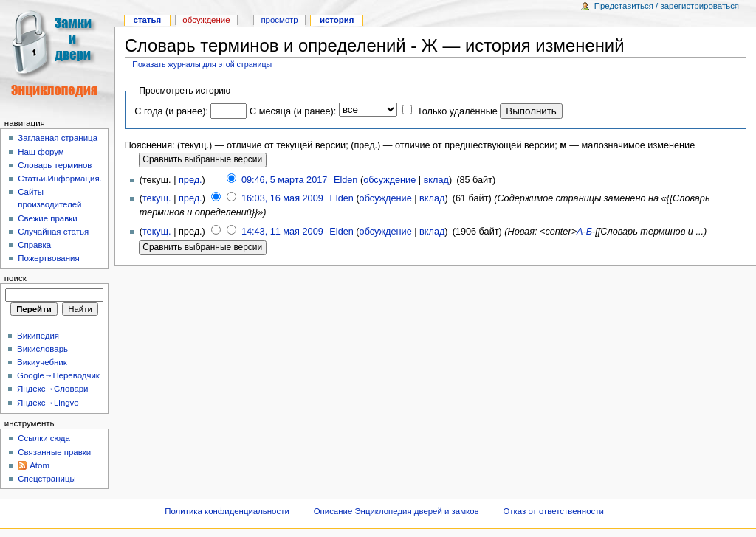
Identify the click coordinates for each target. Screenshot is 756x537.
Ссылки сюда (44, 438)
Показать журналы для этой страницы (202, 64)
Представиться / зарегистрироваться (667, 6)
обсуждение (389, 180)
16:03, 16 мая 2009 (282, 198)
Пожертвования (48, 258)
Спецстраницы (47, 479)
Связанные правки (54, 452)
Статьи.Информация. (60, 179)
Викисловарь (42, 349)
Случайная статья (53, 232)
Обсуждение (206, 20)
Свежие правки (48, 218)
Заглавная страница (58, 138)
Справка (34, 245)
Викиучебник (42, 362)
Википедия (38, 336)
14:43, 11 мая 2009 (282, 232)
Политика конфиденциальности (227, 511)
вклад (436, 180)
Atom (39, 465)
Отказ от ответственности (553, 511)
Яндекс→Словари (53, 389)
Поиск (16, 278)
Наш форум (41, 152)
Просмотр (279, 20)
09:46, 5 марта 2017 (284, 180)
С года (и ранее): (171, 111)
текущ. (157, 198)
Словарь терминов (55, 165)
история (337, 20)
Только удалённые (457, 111)
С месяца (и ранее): (293, 111)
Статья (147, 20)
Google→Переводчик (58, 375)
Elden (346, 180)
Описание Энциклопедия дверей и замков (396, 511)
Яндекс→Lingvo (48, 403)
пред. (190, 180)
